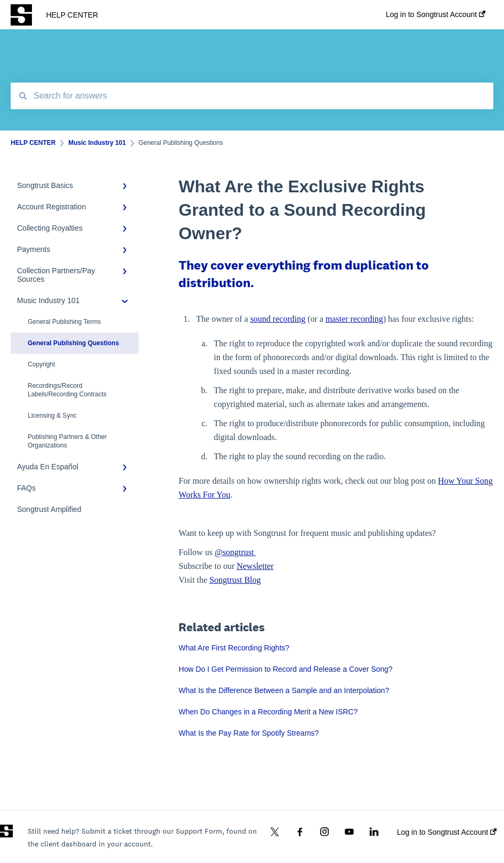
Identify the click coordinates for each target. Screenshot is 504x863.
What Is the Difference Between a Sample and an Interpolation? (284, 690)
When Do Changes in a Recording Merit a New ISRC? (268, 712)
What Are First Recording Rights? (234, 648)
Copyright (41, 364)
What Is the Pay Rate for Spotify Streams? (249, 733)
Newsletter (255, 566)
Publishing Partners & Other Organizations (67, 441)
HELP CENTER (72, 15)
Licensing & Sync (52, 416)
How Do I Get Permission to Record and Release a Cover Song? (286, 669)
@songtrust (235, 552)
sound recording (278, 319)
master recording (354, 319)
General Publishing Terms (64, 322)
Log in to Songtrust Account (447, 832)
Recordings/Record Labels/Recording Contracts (67, 390)
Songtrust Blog (235, 580)
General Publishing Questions (73, 343)
